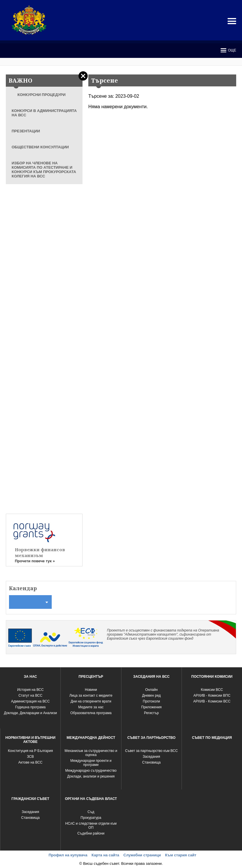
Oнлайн (152, 690)
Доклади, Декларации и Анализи (30, 713)
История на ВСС (30, 690)
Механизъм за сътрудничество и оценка (91, 753)
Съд (91, 812)
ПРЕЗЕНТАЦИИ (26, 131)
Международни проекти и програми (91, 763)
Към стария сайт (181, 855)
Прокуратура (91, 818)
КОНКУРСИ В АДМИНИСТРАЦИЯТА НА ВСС (44, 113)
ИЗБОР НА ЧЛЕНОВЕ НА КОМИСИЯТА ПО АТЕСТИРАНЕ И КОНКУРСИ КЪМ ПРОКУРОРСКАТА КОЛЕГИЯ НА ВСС (44, 170)
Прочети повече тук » (35, 561)
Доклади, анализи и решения (91, 776)
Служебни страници (142, 855)
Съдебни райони (91, 833)
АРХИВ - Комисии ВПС (212, 696)
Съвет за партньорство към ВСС (151, 751)
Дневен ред (151, 696)
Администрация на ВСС (30, 701)
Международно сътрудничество (91, 771)
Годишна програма (30, 707)
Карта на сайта (105, 855)
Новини (91, 690)
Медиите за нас (91, 707)
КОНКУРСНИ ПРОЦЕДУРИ (42, 95)
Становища (151, 762)
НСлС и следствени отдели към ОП (91, 826)
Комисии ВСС (212, 690)
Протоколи (152, 701)
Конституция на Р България (30, 751)
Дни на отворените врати (91, 701)
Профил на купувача (68, 855)
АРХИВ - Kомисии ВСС (212, 701)
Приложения (151, 707)
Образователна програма (91, 713)
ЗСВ (31, 757)
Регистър (152, 713)
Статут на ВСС (30, 696)
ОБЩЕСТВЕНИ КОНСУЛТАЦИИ (40, 147)
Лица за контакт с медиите (91, 696)
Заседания (151, 757)
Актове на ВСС (30, 762)
